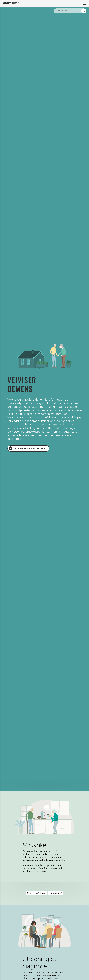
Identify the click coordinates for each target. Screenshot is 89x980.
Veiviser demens (11, 3)
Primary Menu (85, 3)
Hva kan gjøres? (56, 893)
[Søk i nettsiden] (70, 11)
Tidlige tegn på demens (37, 893)
